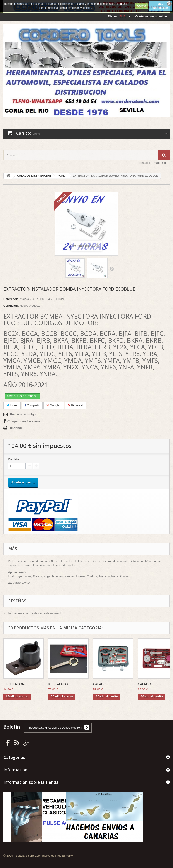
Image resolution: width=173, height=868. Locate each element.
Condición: (11, 306)
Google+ (54, 405)
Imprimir (16, 428)
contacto (145, 163)
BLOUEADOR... (15, 684)
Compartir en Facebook (24, 421)
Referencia (11, 299)
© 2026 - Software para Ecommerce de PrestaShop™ (38, 856)
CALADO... (101, 684)
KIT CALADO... (59, 684)
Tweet (12, 405)
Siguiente (112, 269)
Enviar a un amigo (23, 414)
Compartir (32, 405)
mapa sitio (161, 163)
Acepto (141, 6)
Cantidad (14, 459)
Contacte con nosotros (151, 16)
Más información (160, 6)
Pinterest (75, 405)
